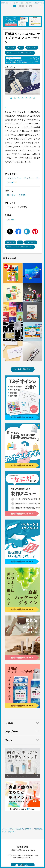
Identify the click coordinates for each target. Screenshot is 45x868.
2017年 (11, 220)
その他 (22, 195)
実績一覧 (11, 832)
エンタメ (11, 195)
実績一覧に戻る (23, 369)
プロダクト (10, 48)
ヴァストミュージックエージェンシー (20, 53)
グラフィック (32, 48)
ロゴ (21, 48)
